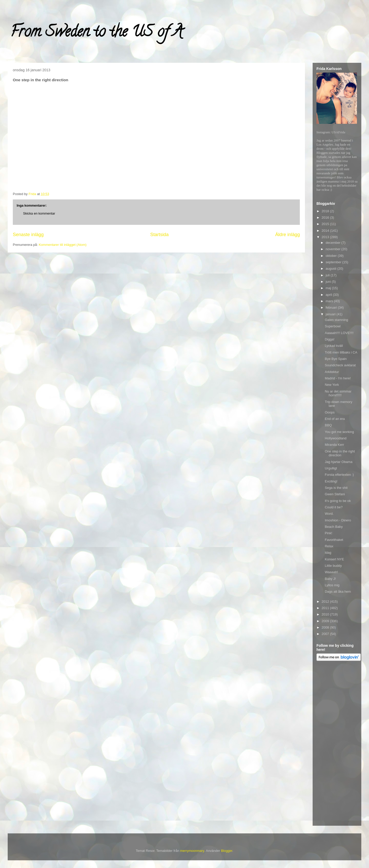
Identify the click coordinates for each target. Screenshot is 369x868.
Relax (329, 546)
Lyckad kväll (334, 346)
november (334, 249)
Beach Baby (334, 527)
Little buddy (333, 566)
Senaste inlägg (28, 235)
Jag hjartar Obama (339, 462)
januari (331, 314)
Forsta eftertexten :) (339, 475)
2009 (326, 621)
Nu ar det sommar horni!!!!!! (338, 393)
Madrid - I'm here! (338, 378)
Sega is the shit (336, 488)
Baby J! (330, 579)
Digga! (330, 339)
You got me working (339, 432)
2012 (326, 602)
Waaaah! (331, 572)
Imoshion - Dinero (338, 520)
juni (329, 282)
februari (332, 307)
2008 (326, 627)
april (329, 295)
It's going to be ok (338, 501)
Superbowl (332, 326)
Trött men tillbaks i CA (341, 352)
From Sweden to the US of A (96, 33)
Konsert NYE (334, 559)
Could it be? (334, 507)
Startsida (159, 235)
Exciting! (331, 481)
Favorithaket (334, 540)
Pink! (328, 533)
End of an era (335, 419)
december (334, 243)
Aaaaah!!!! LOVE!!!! (339, 333)
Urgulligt (331, 468)
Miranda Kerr (334, 445)
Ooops (330, 412)
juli (328, 275)
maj (329, 288)
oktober (332, 256)
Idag (328, 553)
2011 (326, 608)
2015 (326, 224)
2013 (326, 237)
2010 (326, 614)
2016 (326, 218)
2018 (326, 211)
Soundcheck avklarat (340, 365)
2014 (326, 231)
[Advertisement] (337, 744)
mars (330, 301)
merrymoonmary (192, 851)
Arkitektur (332, 372)
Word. (329, 514)
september (334, 262)
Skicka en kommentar (39, 213)
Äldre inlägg (288, 235)
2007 (326, 634)
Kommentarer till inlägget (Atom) (63, 245)
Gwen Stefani (335, 494)
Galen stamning (336, 320)
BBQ (328, 425)
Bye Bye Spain (336, 359)
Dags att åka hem (338, 592)
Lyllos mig (332, 585)
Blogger (227, 851)
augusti (332, 269)
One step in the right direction (340, 453)
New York (332, 385)
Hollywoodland (336, 438)
